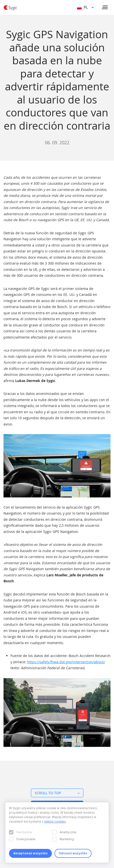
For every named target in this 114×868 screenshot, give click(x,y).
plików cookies (55, 821)
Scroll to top (57, 793)
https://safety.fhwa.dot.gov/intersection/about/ (66, 662)
